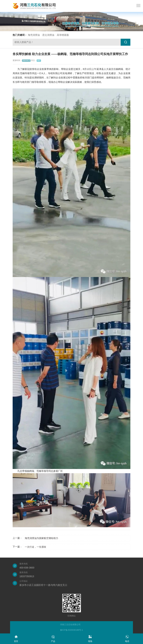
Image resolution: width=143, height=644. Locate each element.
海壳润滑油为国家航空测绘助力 (41, 538)
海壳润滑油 (34, 35)
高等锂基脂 (63, 35)
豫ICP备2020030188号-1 (71, 630)
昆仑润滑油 (48, 35)
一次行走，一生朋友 (35, 547)
